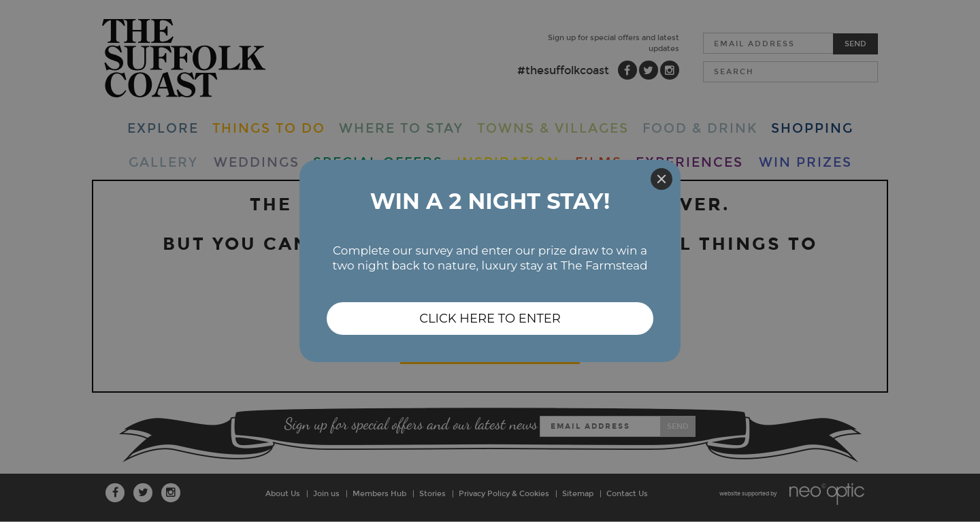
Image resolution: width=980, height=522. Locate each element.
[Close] (661, 179)
